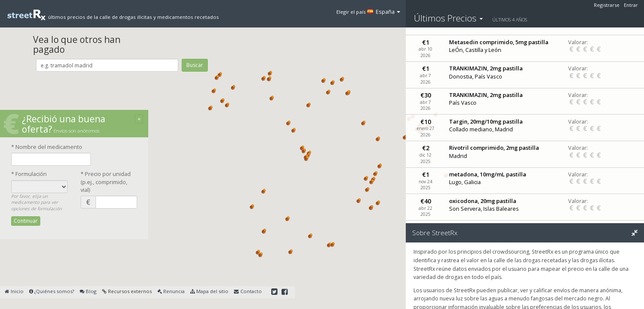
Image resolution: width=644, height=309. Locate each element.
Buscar (195, 65)
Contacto (248, 291)
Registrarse (607, 5)
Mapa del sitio (209, 291)
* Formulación (29, 174)
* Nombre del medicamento (47, 147)
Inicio (14, 291)
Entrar (631, 5)
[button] (264, 78)
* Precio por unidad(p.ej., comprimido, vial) (106, 182)
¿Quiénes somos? (52, 291)
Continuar (26, 221)
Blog (88, 291)
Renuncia (171, 291)
